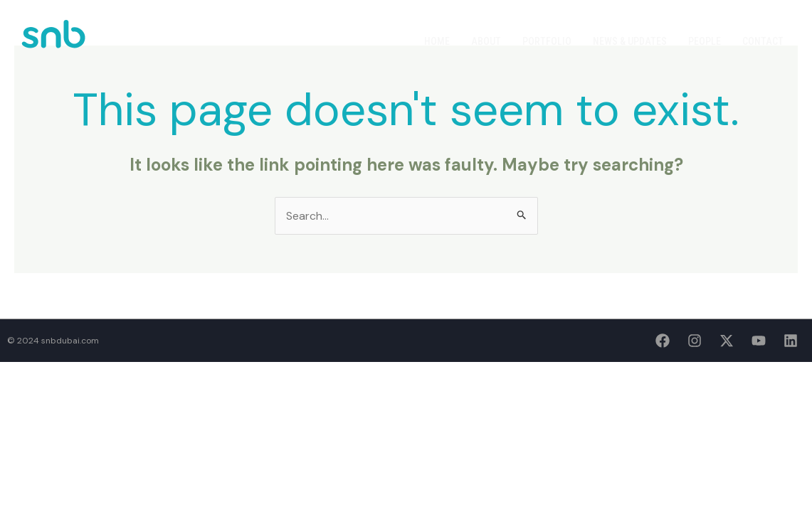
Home (437, 41)
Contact (763, 41)
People (705, 41)
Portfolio (547, 41)
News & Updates (630, 41)
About (486, 41)
